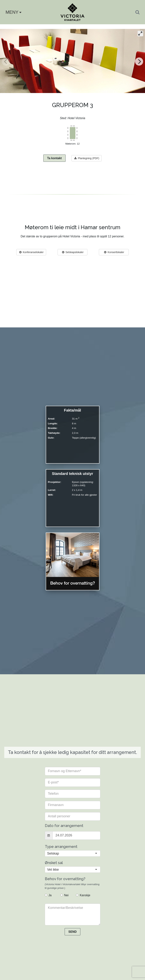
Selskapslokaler (73, 252)
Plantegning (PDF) (87, 158)
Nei (64, 895)
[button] (12, 12)
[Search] (137, 12)
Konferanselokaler (31, 252)
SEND (72, 932)
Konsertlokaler (114, 252)
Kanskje (83, 895)
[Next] (139, 62)
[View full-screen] (140, 34)
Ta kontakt (55, 158)
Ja (48, 895)
